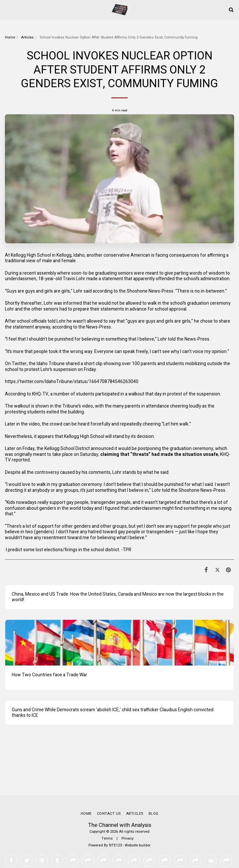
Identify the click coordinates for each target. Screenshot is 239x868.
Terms (107, 812)
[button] (7, 9)
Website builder (138, 819)
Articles (27, 37)
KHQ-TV (40, 394)
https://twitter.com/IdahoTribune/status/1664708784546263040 (72, 382)
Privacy (127, 812)
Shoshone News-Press (150, 291)
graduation (198, 303)
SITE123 (115, 819)
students (175, 364)
